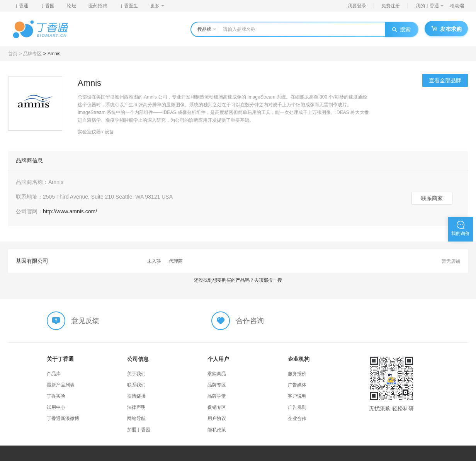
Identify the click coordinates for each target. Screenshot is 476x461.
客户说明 (297, 396)
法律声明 (136, 407)
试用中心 (56, 407)
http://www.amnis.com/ (70, 211)
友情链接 (136, 396)
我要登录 (357, 6)
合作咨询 (250, 321)
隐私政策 (217, 430)
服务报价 (297, 374)
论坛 (71, 6)
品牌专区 (32, 54)
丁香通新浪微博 (63, 418)
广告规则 (297, 407)
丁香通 (21, 6)
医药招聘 (98, 6)
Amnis (54, 54)
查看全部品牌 (445, 80)
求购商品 (217, 374)
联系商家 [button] (432, 198)
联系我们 (136, 385)
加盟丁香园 (139, 430)
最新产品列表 (61, 385)
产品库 (54, 374)
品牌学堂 (217, 396)
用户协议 (217, 418)
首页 (13, 54)
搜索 (401, 29)
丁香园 (48, 6)
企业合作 (297, 418)
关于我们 (136, 374)
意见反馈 (85, 321)
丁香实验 (56, 396)
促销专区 (217, 407)
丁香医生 (129, 6)
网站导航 (136, 418)
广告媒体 (297, 385)
